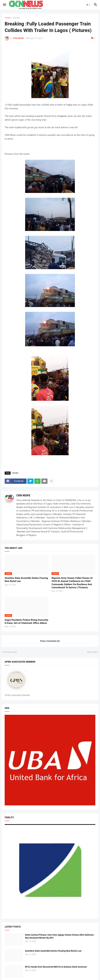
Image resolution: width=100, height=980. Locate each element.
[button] (4, 5)
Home (8, 18)
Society (16, 18)
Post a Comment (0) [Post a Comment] (50, 641)
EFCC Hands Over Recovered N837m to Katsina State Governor (56, 967)
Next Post (92, 652)
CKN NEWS (23, 495)
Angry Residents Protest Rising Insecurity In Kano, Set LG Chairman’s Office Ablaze (26, 621)
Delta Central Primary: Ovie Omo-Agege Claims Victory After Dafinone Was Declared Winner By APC (59, 936)
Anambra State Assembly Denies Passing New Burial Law (26, 580)
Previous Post (10, 652)
